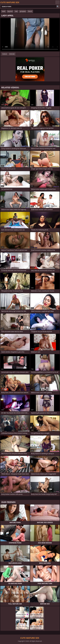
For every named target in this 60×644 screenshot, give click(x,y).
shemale (12, 54)
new (16, 11)
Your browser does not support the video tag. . (30, 35)
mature (5, 54)
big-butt (10, 11)
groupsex (23, 11)
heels (4, 11)
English (58, 2)
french (30, 11)
